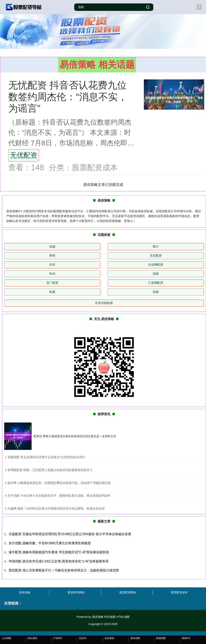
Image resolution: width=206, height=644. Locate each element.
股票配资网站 (128, 592)
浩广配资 (52, 283)
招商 (156, 274)
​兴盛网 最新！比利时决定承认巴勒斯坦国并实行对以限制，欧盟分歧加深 (56, 508)
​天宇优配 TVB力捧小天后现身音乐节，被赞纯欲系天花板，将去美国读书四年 (59, 496)
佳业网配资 (156, 265)
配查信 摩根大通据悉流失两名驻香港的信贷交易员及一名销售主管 (75, 436)
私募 (52, 292)
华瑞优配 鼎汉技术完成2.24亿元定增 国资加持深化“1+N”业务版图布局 (59, 561)
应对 (52, 265)
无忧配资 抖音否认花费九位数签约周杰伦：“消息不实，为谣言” (68, 97)
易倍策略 (25, 592)
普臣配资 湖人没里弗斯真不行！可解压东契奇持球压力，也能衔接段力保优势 (64, 570)
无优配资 (24, 155)
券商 (52, 255)
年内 (52, 274)
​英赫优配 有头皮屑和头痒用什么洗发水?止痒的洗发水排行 (46, 457)
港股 (156, 292)
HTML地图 (123, 617)
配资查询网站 (76, 592)
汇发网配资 (156, 283)
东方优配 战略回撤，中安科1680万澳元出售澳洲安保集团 (50, 543)
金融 (52, 246)
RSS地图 (110, 617)
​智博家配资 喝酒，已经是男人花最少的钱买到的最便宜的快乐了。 (52, 470)
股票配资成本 (179, 592)
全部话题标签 (104, 303)
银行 (156, 246)
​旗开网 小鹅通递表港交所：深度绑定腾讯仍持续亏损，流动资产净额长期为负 (59, 483)
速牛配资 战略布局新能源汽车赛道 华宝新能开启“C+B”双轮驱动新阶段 (59, 552)
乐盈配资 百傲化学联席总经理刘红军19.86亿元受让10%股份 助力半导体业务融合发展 (70, 534)
